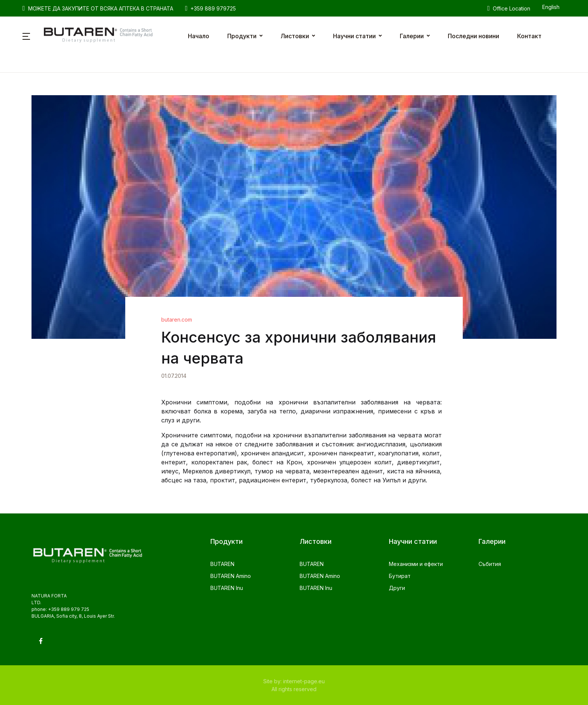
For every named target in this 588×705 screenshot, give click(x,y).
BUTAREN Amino (231, 576)
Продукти (242, 36)
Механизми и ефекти (416, 564)
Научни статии (354, 36)
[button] (26, 36)
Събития (490, 564)
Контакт (529, 36)
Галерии (412, 36)
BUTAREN (222, 564)
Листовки (295, 36)
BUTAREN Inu (227, 588)
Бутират (400, 576)
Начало (199, 36)
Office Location (509, 8)
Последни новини (473, 36)
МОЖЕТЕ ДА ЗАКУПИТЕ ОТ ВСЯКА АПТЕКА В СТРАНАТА (98, 8)
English (551, 7)
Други (397, 588)
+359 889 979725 (211, 8)
